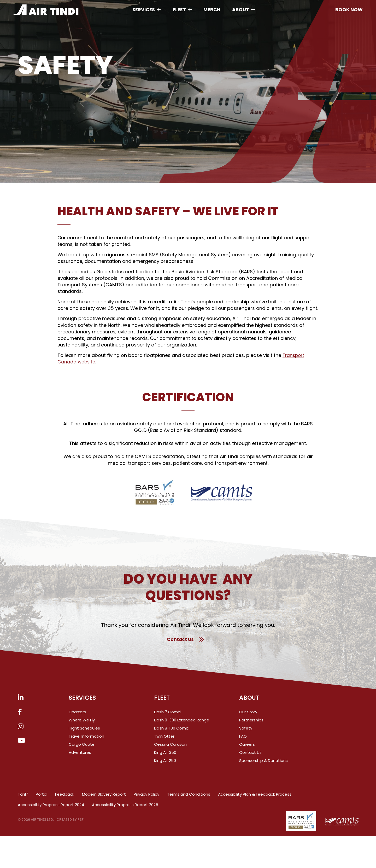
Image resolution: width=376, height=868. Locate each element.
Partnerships (251, 723)
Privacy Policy (146, 797)
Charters (77, 714)
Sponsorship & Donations (263, 763)
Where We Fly (82, 723)
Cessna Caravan (170, 747)
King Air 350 (165, 755)
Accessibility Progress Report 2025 (125, 807)
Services (144, 8)
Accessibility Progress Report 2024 (51, 807)
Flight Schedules (84, 731)
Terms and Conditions (189, 797)
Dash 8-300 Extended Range (182, 723)
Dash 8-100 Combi (172, 731)
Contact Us (250, 755)
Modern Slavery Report (104, 797)
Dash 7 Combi (168, 714)
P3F (81, 822)
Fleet (179, 8)
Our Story (248, 714)
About (241, 8)
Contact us (185, 640)
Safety (246, 731)
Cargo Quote (82, 747)
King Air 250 (165, 763)
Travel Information (86, 739)
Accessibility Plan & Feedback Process (255, 797)
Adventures (80, 755)
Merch (212, 8)
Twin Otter (164, 739)
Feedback (65, 797)
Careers (247, 747)
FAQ (243, 739)
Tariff (23, 797)
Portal (42, 797)
